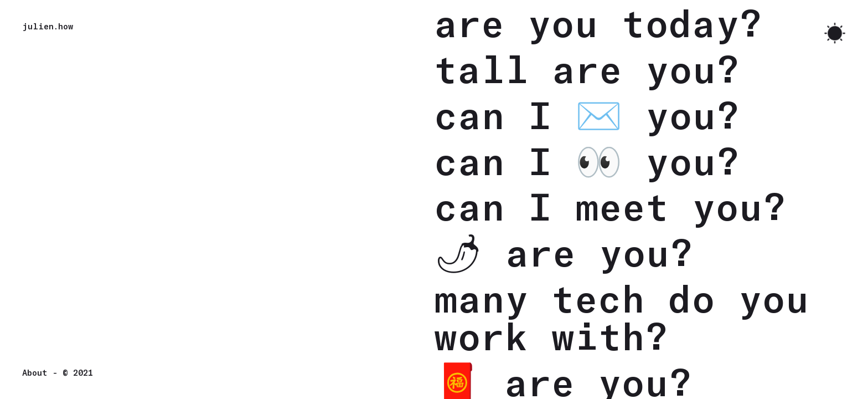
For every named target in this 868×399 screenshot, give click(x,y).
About (35, 372)
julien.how (48, 26)
